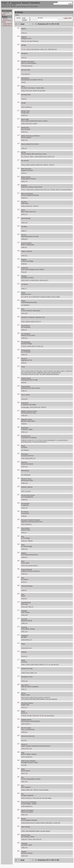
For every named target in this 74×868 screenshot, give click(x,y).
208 (18, 86)
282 (18, 703)
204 (18, 53)
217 (18, 160)
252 (18, 454)
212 (18, 119)
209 (18, 94)
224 (18, 218)
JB (31, 157)
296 (18, 818)
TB (22, 41)
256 (18, 487)
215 (18, 144)
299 (18, 843)
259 (18, 511)
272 (18, 618)
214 (18, 135)
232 (18, 284)
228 (18, 251)
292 (18, 785)
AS (33, 91)
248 (18, 419)
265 (18, 561)
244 (18, 386)
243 (18, 378)
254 (18, 470)
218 (18, 168)
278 (18, 668)
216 (18, 152)
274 (18, 635)
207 (18, 78)
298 (18, 835)
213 (18, 127)
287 (18, 744)
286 (18, 736)
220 (18, 185)
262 (18, 536)
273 (18, 627)
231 (18, 276)
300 (18, 851)
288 (18, 752)
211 (18, 111)
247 (18, 411)
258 (18, 503)
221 (18, 193)
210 (18, 102)
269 (18, 594)
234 (18, 300)
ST (51, 190)
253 (18, 462)
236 (18, 317)
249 (18, 427)
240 (18, 350)
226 (18, 234)
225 (18, 226)
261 (18, 528)
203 (18, 45)
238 (18, 333)
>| (36, 24)
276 (18, 651)
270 (18, 602)
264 (18, 553)
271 (18, 610)
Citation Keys (7, 25)
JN (22, 33)
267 (18, 577)
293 (18, 793)
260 (18, 520)
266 (18, 569)
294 (18, 802)
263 (18, 544)
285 (18, 727)
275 (18, 643)
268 (18, 586)
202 (18, 36)
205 (18, 61)
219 (18, 177)
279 (18, 676)
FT (22, 49)
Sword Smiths (7, 24)
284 (18, 719)
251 (18, 445)
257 (18, 495)
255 (18, 478)
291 (18, 777)
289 (18, 760)
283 (18, 711)
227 (18, 243)
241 (18, 358)
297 (18, 826)
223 (18, 210)
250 (18, 435)
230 (18, 267)
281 (18, 693)
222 (18, 201)
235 (18, 309)
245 (18, 394)
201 (18, 28)
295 (18, 810)
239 (18, 341)
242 (18, 366)
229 (18, 259)
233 (18, 292)
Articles (5, 19)
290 (18, 769)
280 (18, 684)
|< (16, 24)
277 (18, 660)
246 (18, 402)
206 (18, 69)
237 (18, 325)
